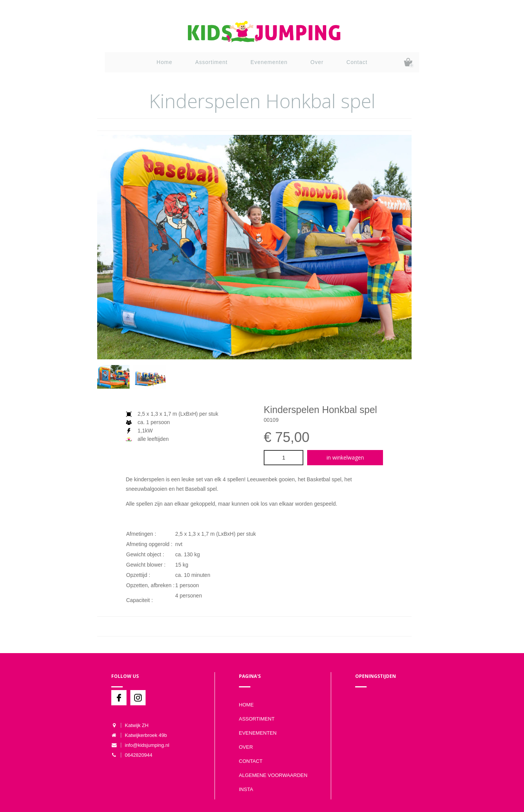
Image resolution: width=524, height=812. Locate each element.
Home (164, 62)
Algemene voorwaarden (273, 775)
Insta (246, 789)
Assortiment (211, 62)
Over (317, 62)
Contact (357, 62)
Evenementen (269, 62)
